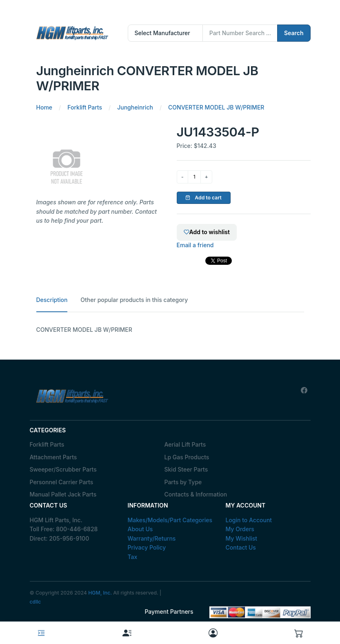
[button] (299, 633)
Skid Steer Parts (186, 469)
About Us (140, 529)
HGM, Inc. (100, 593)
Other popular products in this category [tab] (134, 300)
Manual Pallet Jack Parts (63, 494)
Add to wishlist (207, 232)
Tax (133, 557)
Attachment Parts (53, 457)
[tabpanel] (170, 330)
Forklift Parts (47, 444)
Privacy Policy (147, 547)
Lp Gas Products (187, 457)
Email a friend (195, 245)
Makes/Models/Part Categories (170, 520)
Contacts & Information (196, 494)
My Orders (240, 529)
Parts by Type (183, 482)
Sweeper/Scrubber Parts (63, 469)
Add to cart (203, 198)
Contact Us (241, 547)
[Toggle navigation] (41, 633)
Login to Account (249, 520)
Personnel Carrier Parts (62, 482)
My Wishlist (242, 538)
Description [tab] (52, 300)
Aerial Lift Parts (185, 444)
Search (294, 33)
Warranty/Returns (152, 538)
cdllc (36, 602)
